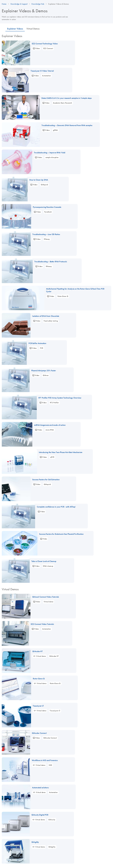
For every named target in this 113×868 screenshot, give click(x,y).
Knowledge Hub (38, 4)
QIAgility (35, 842)
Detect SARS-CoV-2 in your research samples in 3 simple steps (67, 98)
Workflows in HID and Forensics (45, 760)
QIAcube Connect (39, 733)
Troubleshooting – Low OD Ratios (46, 234)
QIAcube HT (37, 651)
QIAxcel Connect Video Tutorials (46, 597)
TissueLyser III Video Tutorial (42, 71)
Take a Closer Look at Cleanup (44, 561)
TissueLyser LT (38, 706)
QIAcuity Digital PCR (40, 815)
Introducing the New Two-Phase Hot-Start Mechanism (61, 452)
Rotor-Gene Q (39, 679)
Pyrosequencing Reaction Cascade (47, 207)
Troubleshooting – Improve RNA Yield (50, 153)
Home (4, 4)
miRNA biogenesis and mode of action (50, 425)
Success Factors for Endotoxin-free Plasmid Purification (61, 534)
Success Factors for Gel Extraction (46, 480)
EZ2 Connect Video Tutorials (42, 624)
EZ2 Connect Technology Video (45, 44)
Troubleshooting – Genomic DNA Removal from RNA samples (67, 125)
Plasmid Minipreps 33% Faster (44, 371)
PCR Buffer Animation (37, 343)
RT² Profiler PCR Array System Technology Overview (60, 398)
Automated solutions (40, 788)
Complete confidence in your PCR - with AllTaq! (56, 507)
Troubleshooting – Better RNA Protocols (51, 262)
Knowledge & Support (19, 4)
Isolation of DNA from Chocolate (46, 316)
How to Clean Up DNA (39, 180)
